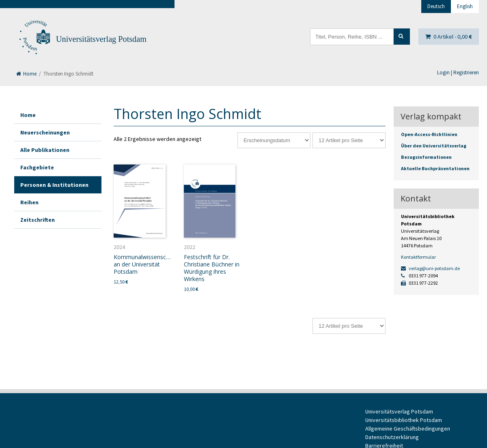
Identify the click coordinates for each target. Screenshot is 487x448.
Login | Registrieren (458, 73)
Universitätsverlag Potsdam (101, 39)
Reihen (29, 202)
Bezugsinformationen (426, 157)
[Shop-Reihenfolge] (274, 140)
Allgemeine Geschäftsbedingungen (408, 429)
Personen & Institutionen (54, 185)
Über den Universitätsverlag (434, 146)
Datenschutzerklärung (392, 437)
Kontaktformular (418, 257)
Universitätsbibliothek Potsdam (404, 420)
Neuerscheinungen (45, 132)
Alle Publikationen (45, 150)
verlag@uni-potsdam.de (430, 268)
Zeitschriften (38, 220)
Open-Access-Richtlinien (429, 134)
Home (26, 74)
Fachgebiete (37, 167)
